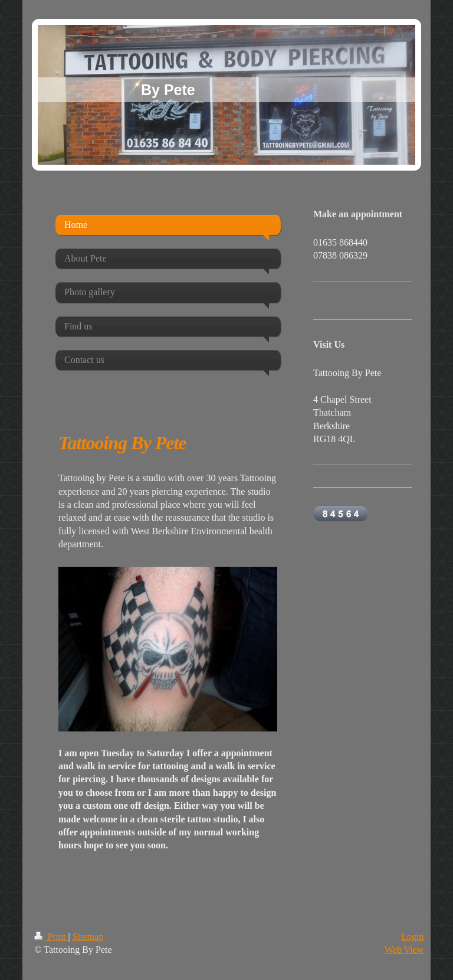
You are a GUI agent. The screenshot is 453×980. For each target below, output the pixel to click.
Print (51, 937)
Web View (404, 950)
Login (412, 937)
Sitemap (88, 937)
